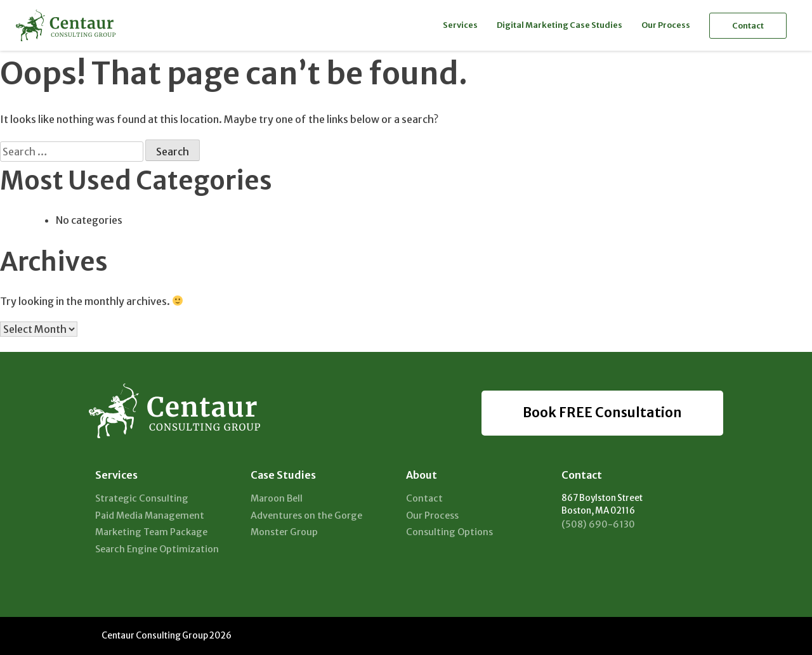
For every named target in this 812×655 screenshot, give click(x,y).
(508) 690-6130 (598, 524)
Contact (748, 25)
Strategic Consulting (142, 498)
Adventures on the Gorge (306, 516)
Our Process (666, 25)
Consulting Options (449, 532)
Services (460, 25)
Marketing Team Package (151, 532)
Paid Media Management (150, 516)
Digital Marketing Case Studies (560, 25)
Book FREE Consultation (602, 413)
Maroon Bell (277, 498)
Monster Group (284, 532)
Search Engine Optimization (157, 549)
